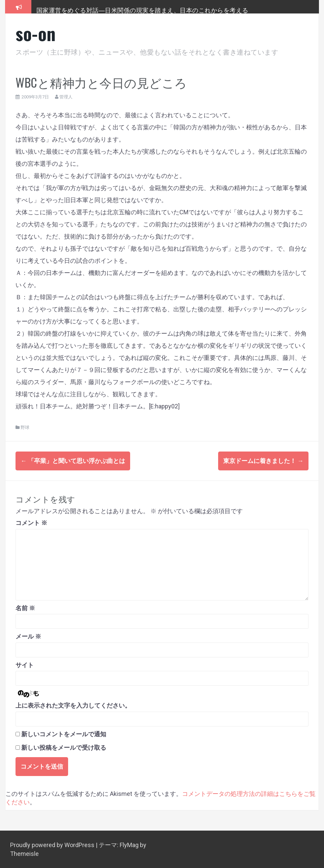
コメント (31, 523)
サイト (25, 665)
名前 (25, 608)
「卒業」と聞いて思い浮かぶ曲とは (73, 461)
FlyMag (129, 845)
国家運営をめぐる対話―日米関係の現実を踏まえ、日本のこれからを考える (142, 10)
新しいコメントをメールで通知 (64, 734)
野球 (25, 427)
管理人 (66, 97)
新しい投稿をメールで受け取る (64, 748)
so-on (36, 33)
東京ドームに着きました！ (263, 461)
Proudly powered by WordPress (53, 845)
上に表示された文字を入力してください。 (73, 705)
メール (28, 636)
